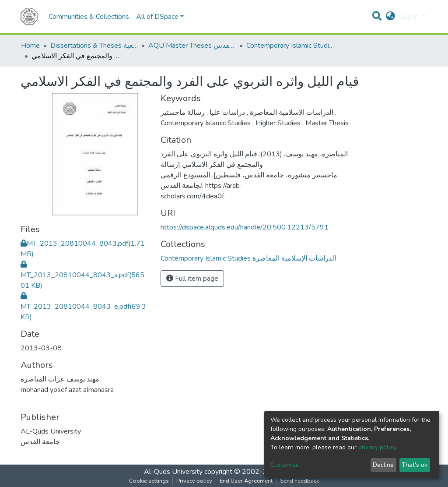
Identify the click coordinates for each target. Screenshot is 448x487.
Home (30, 46)
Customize (285, 465)
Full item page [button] (192, 279)
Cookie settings (149, 481)
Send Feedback (299, 481)
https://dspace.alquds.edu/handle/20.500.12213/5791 (245, 227)
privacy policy (377, 447)
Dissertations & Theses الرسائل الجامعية (94, 46)
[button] (390, 17)
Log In (410, 17)
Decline (383, 465)
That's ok (415, 465)
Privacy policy (194, 481)
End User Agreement (246, 481)
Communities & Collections (89, 17)
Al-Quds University (173, 472)
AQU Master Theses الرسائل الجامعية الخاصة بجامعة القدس (192, 46)
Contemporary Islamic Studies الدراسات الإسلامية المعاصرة (290, 46)
